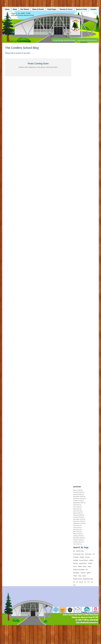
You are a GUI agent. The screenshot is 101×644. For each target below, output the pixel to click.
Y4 (74, 582)
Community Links (78, 554)
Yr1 (85, 582)
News (90, 566)
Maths (80, 566)
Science (83, 573)
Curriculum (88, 554)
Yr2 (88, 582)
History (91, 560)
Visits (84, 576)
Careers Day (80, 551)
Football (76, 560)
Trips (80, 576)
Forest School (84, 560)
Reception (76, 573)
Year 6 (81, 582)
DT (94, 554)
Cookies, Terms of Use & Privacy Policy (20, 41)
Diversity (76, 557)
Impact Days (83, 563)
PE (87, 570)
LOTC (75, 566)
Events (88, 557)
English (82, 557)
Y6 (77, 582)
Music (85, 566)
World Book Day (88, 579)
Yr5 (74, 585)
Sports (89, 573)
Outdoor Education (79, 570)
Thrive (75, 576)
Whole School (77, 579)
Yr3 (92, 582)
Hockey (76, 563)
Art (74, 551)
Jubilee (90, 563)
